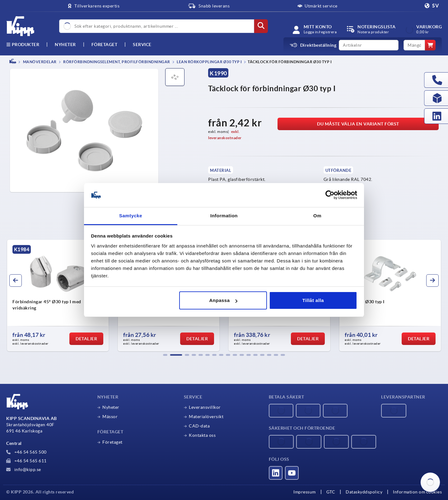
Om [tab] (317, 216)
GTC (331, 492)
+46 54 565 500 (26, 452)
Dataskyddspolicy (364, 492)
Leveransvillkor (205, 407)
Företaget (105, 45)
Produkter (23, 45)
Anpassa (223, 300)
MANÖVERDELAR (39, 62)
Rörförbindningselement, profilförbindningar (116, 62)
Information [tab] (224, 216)
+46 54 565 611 (26, 461)
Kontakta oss (202, 435)
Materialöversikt (206, 417)
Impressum (305, 492)
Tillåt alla (313, 300)
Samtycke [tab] (131, 216)
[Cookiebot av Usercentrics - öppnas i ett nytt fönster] (330, 195)
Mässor (110, 417)
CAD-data (199, 426)
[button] (165, 355)
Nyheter (111, 407)
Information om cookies (417, 492)
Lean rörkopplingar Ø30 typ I (209, 62)
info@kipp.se (24, 469)
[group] (58, 295)
